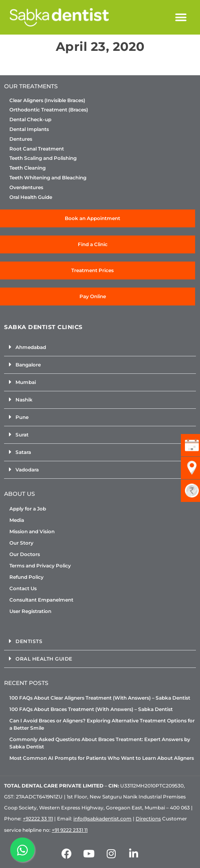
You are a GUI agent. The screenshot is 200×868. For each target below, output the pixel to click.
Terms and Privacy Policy (40, 566)
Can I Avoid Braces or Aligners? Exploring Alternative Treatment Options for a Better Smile (102, 724)
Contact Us (23, 588)
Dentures (21, 139)
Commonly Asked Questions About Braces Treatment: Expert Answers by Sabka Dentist (100, 743)
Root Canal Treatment (37, 149)
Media (17, 520)
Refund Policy (26, 577)
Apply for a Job (28, 509)
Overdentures (26, 188)
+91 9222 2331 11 (70, 830)
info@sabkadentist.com (102, 819)
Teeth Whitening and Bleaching (48, 178)
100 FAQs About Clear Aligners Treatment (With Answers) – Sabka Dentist (100, 698)
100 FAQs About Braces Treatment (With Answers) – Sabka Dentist (91, 709)
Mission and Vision (32, 531)
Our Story (21, 543)
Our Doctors (25, 554)
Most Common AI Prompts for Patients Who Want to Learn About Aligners (102, 758)
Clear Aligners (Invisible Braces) (47, 100)
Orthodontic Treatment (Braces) (49, 110)
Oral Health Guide (31, 197)
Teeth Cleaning (27, 168)
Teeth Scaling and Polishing (43, 158)
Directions (148, 819)
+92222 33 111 (38, 819)
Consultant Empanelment (41, 600)
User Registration (30, 611)
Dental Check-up (30, 120)
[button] (181, 17)
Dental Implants (29, 129)
